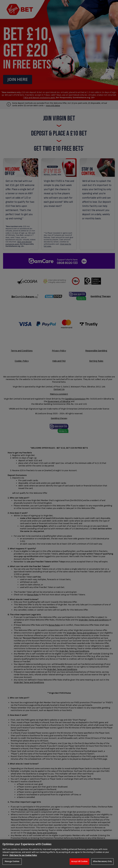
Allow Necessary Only (102, 861)
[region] (59, 854)
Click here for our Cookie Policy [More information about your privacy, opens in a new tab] (23, 855)
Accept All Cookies (79, 861)
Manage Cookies (12, 861)
